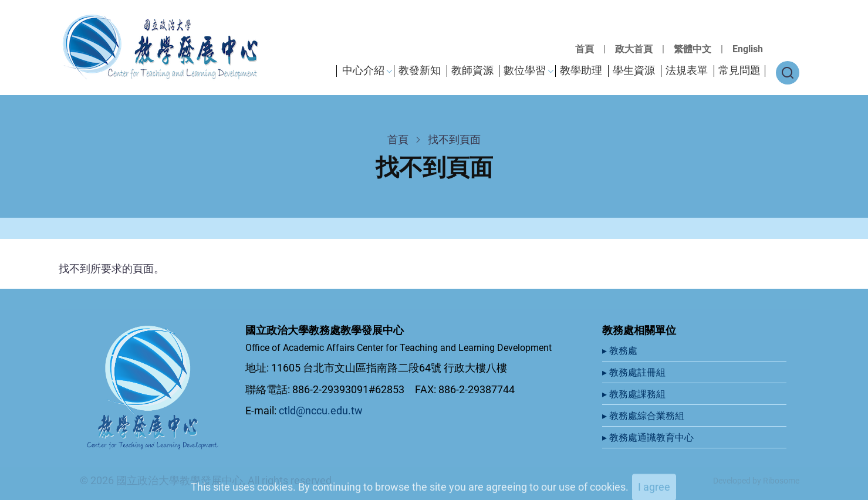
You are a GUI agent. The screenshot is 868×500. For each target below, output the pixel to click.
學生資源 (634, 70)
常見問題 (739, 70)
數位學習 (525, 70)
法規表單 (687, 70)
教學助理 (581, 70)
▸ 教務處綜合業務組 (644, 416)
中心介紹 (363, 70)
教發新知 (420, 70)
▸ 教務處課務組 (635, 394)
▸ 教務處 (621, 351)
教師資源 (472, 70)
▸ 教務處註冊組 (635, 372)
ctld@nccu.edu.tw (321, 411)
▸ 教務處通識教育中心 (649, 437)
